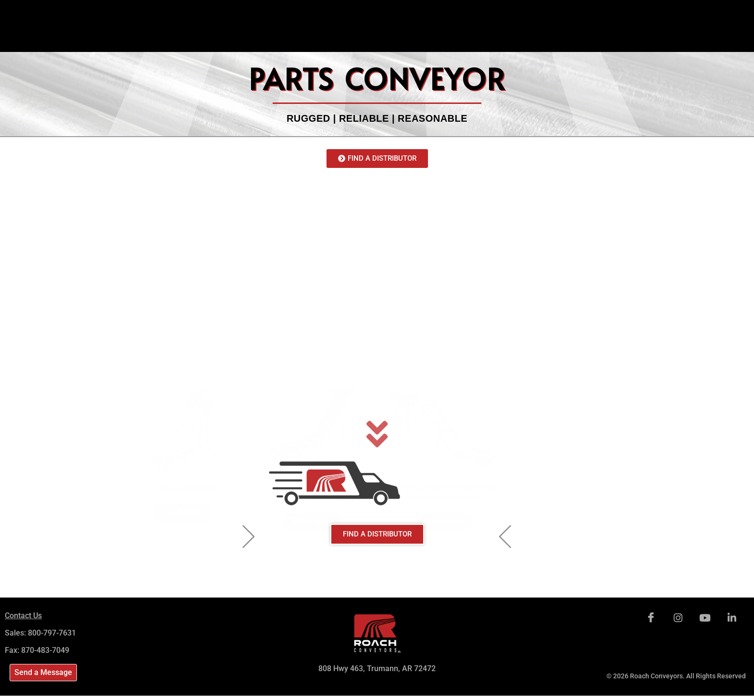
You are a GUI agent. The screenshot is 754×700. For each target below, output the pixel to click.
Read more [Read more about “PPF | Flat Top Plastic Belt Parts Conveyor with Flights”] (444, 355)
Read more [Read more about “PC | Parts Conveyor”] (182, 346)
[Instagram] (678, 618)
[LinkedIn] (732, 618)
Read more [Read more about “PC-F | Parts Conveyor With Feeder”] (313, 355)
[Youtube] (705, 618)
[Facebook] (651, 618)
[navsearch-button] (695, 12)
